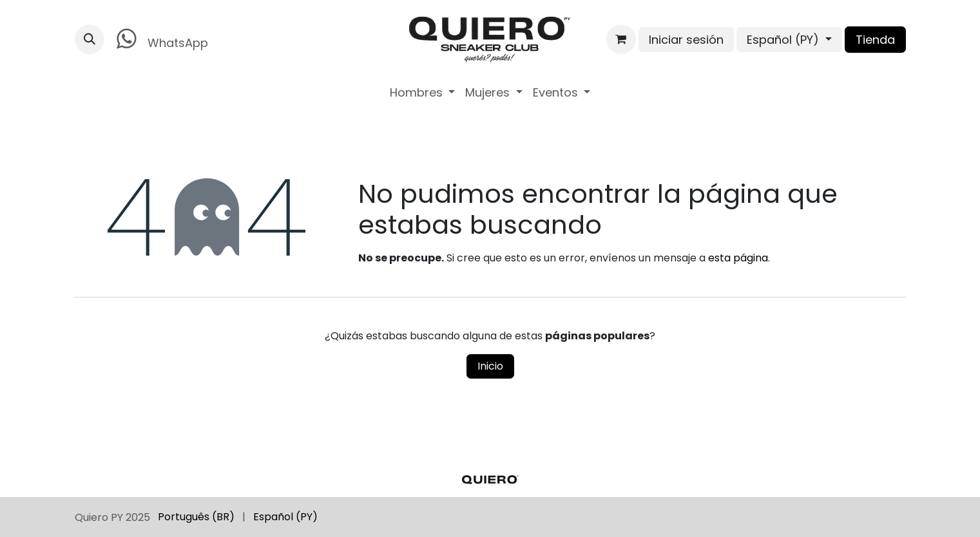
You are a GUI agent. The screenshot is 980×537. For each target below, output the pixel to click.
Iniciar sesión (686, 40)
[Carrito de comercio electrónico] (621, 39)
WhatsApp (160, 39)
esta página (738, 258)
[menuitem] (423, 92)
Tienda (875, 40)
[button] (90, 39)
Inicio (490, 366)
